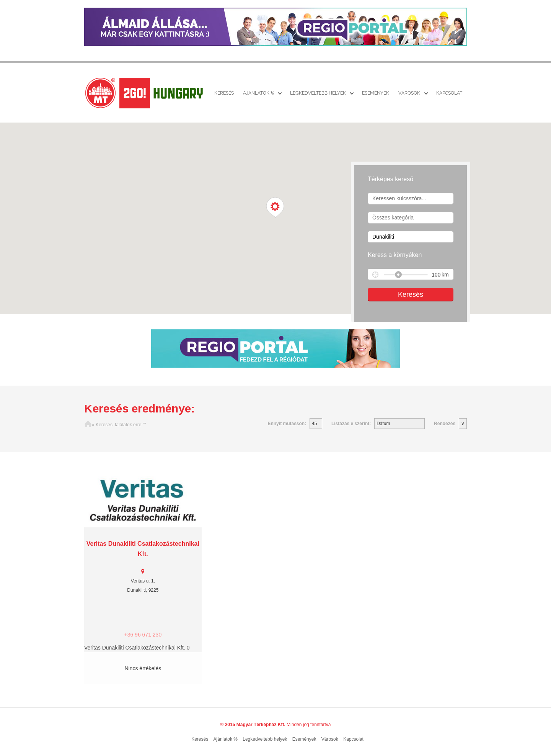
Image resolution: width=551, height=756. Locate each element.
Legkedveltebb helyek (318, 93)
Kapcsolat (449, 93)
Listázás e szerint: (351, 424)
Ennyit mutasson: (287, 424)
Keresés (224, 93)
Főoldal (88, 425)
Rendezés (445, 424)
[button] (275, 208)
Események (376, 93)
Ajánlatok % (258, 93)
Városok (409, 93)
